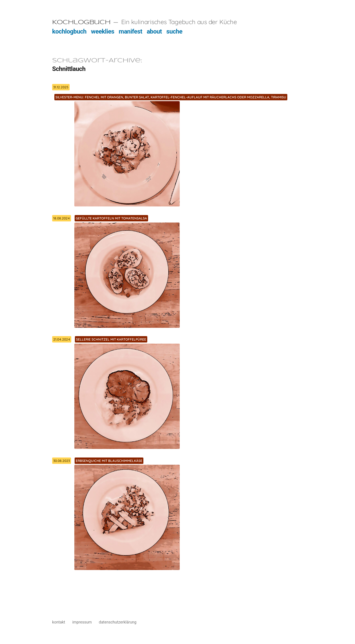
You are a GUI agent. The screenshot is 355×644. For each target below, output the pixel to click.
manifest (130, 31)
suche (174, 31)
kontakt (59, 622)
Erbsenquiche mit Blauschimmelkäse (109, 461)
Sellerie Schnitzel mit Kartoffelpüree (111, 339)
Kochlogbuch (81, 22)
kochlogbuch (69, 31)
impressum (82, 622)
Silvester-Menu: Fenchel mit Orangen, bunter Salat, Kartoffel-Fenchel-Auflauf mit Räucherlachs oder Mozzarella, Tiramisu (171, 97)
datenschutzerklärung (118, 622)
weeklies (103, 31)
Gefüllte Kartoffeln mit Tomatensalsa (111, 218)
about (154, 31)
